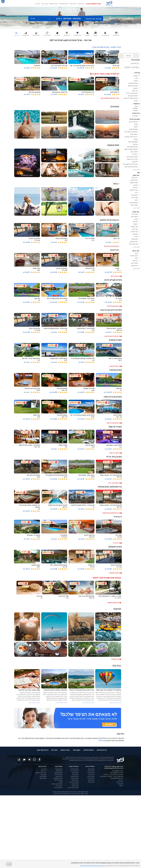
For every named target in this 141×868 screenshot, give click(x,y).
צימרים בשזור (75, 773)
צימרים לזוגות (73, 4)
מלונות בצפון (43, 778)
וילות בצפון (44, 771)
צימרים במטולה (75, 776)
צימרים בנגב (91, 775)
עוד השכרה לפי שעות (115, 453)
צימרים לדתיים (59, 775)
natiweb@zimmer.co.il (117, 778)
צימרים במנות (75, 786)
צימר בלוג (54, 750)
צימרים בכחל (75, 775)
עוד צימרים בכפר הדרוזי (114, 483)
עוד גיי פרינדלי (117, 543)
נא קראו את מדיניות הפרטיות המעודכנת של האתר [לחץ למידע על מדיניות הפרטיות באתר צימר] (93, 866)
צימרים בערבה (91, 776)
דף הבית (121, 780)
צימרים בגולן (91, 780)
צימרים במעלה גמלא (73, 788)
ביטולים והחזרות (88, 750)
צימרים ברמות (75, 784)
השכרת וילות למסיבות (41, 773)
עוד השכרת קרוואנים (115, 366)
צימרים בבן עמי (75, 778)
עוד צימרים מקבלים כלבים (114, 306)
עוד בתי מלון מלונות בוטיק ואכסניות (111, 513)
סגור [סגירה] (9, 864)
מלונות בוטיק (43, 776)
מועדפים (38, 4)
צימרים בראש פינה (74, 782)
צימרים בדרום (91, 773)
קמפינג (61, 782)
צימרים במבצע (59, 769)
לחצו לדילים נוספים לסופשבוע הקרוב (110, 98)
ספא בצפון (44, 775)
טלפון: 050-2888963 (118, 771)
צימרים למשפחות (64, 4)
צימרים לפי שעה (58, 780)
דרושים (121, 786)
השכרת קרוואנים (53, 4)
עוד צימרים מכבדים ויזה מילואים (112, 246)
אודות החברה (120, 782)
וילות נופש (44, 769)
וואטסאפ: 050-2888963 (117, 773)
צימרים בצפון (81, 4)
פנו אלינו (101, 740)
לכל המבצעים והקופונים (113, 603)
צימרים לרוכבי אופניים (57, 784)
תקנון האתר (76, 750)
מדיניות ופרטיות (102, 750)
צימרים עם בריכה (58, 788)
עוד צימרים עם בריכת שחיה (113, 423)
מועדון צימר (120, 784)
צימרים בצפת (75, 780)
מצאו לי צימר (45, 4)
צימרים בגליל (91, 782)
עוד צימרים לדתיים (115, 276)
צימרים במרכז (91, 771)
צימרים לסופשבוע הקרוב (93, 4)
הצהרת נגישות (65, 750)
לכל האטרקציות (115, 659)
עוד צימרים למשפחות (115, 573)
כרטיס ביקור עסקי (43, 750)
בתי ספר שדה (59, 786)
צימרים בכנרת (91, 778)
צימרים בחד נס (75, 771)
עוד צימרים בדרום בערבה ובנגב (112, 336)
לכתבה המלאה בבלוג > (34, 703)
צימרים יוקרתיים (58, 773)
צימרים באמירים (74, 769)
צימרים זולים (59, 771)
